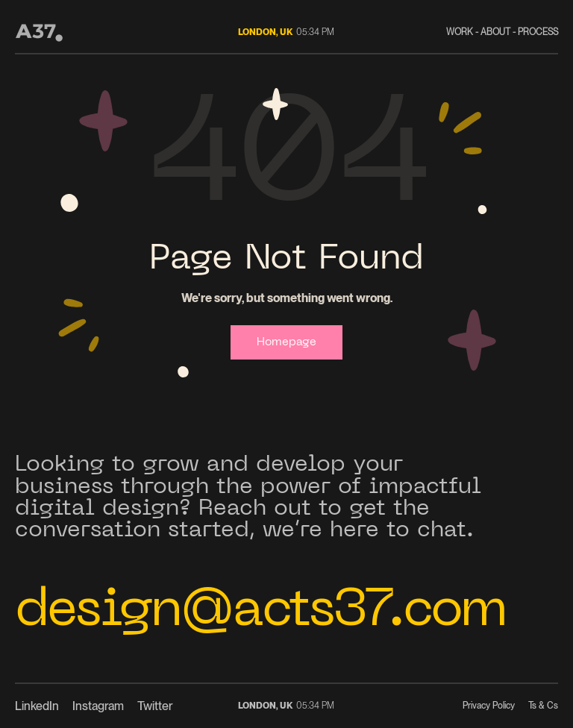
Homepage (286, 342)
